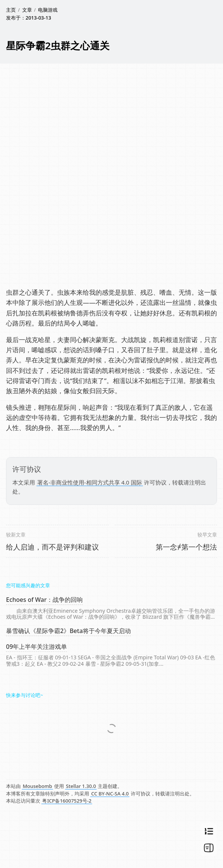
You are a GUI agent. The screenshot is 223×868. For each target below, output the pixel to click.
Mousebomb (37, 786)
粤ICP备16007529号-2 (67, 801)
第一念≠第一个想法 (186, 547)
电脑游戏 (48, 10)
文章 (27, 10)
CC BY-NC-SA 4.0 (110, 794)
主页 (11, 10)
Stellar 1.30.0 (81, 786)
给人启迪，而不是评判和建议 (52, 547)
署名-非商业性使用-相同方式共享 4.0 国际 (90, 482)
